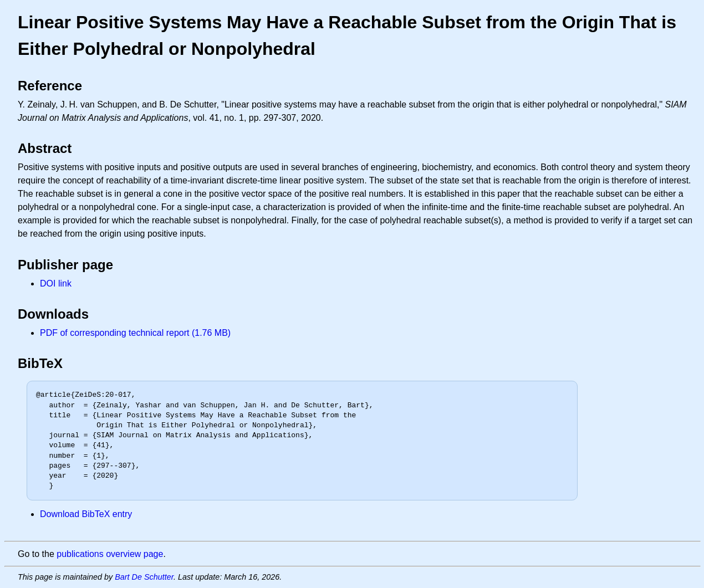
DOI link (56, 283)
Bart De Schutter (144, 577)
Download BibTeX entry (86, 514)
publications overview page (110, 554)
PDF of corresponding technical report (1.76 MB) (135, 333)
